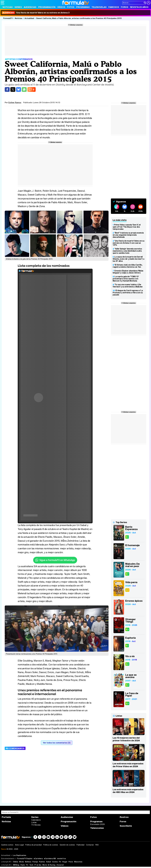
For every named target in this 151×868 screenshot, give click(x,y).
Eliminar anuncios (76, 25)
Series (18, 7)
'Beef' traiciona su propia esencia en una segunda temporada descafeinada (128, 235)
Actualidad (29, 18)
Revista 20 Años (139, 7)
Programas (83, 7)
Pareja (35, 862)
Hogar (65, 862)
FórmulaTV (8, 18)
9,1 (127, 537)
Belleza (28, 862)
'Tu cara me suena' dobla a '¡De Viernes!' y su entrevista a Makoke (128, 286)
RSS (97, 845)
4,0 (127, 590)
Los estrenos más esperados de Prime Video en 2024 (128, 765)
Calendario (36, 820)
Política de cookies (51, 845)
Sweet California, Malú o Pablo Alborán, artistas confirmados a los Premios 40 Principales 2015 (79, 18)
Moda (22, 862)
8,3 (127, 629)
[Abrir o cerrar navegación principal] (2, 3)
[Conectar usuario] (149, 3)
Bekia (16, 862)
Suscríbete (126, 826)
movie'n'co (62, 858)
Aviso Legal (19, 845)
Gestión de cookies (67, 845)
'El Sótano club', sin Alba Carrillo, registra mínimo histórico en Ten (127, 266)
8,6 (127, 703)
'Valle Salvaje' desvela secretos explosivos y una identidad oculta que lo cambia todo (127, 251)
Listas (34, 822)
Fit (60, 862)
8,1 (127, 646)
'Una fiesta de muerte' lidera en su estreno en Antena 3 (36, 13)
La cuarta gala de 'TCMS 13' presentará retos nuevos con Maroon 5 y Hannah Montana (126, 279)
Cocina (55, 862)
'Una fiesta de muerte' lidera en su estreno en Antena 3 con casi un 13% (129, 243)
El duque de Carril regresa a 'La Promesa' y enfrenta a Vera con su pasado (128, 293)
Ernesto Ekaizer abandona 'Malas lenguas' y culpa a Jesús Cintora (128, 272)
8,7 (127, 574)
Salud (48, 862)
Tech (31, 865)
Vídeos (61, 7)
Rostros (124, 817)
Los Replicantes (19, 855)
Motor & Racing (49, 865)
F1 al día (38, 865)
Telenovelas (99, 7)
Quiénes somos (7, 845)
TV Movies (36, 825)
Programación (47, 7)
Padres (42, 862)
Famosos (114, 7)
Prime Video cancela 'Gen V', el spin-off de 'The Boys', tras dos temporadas (127, 227)
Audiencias (30, 7)
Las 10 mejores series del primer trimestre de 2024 (126, 739)
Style (23, 865)
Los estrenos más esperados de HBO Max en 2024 (128, 791)
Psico (71, 862)
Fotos (71, 7)
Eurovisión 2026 (97, 824)
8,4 (127, 664)
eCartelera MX (50, 858)
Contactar (90, 845)
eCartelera (38, 858)
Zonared (60, 865)
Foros (125, 7)
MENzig (16, 865)
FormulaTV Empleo (25, 858)
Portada (6, 817)
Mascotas (78, 862)
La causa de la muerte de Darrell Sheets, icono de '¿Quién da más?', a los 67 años (128, 259)
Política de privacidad (34, 845)
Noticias (8, 7)
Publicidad (80, 845)
